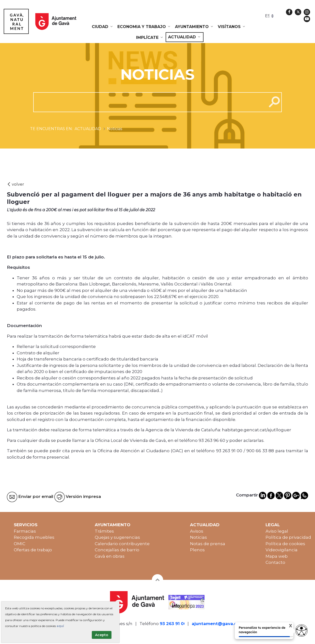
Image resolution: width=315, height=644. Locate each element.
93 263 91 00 (173, 624)
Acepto (102, 635)
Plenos (197, 550)
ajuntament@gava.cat (217, 624)
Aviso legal (277, 531)
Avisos (197, 531)
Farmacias (25, 531)
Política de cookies (285, 544)
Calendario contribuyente (122, 544)
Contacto (275, 562)
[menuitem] (103, 27)
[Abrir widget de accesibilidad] (301, 630)
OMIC (20, 544)
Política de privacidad (288, 537)
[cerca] (148, 102)
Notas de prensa (208, 544)
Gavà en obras (110, 556)
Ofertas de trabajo (33, 550)
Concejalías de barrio (117, 550)
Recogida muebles (34, 537)
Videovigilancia (282, 550)
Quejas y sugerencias (117, 537)
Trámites (104, 531)
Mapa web (277, 556)
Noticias (198, 537)
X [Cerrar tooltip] (286, 626)
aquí (60, 626)
